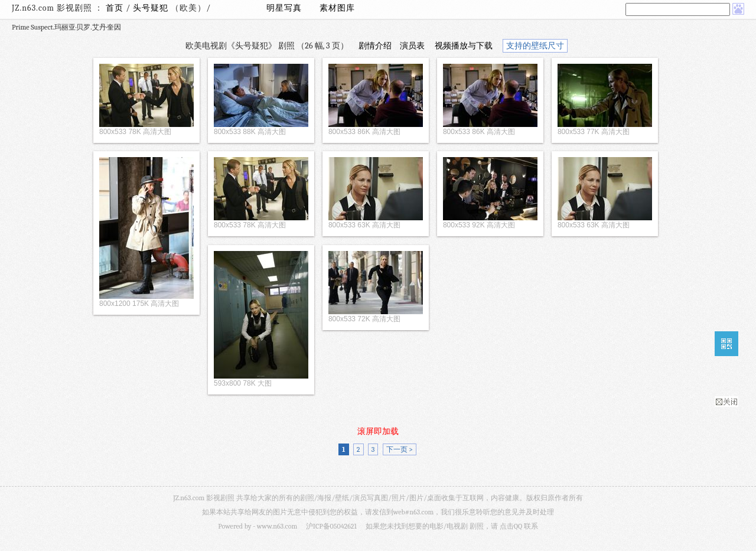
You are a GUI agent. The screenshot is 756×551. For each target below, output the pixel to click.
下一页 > (400, 449)
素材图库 (337, 8)
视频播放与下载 (464, 46)
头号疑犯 (152, 8)
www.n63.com (277, 526)
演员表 (412, 46)
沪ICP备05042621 (331, 526)
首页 (115, 8)
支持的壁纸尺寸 (535, 46)
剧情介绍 (375, 46)
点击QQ (511, 526)
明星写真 (284, 8)
